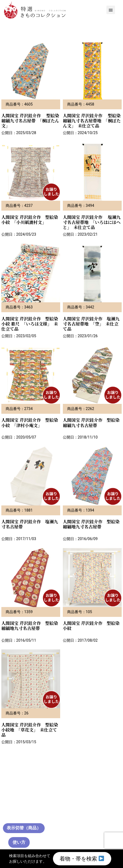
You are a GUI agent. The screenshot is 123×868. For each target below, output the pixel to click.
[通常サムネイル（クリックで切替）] (24, 828)
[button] (111, 10)
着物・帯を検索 (82, 859)
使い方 (19, 842)
